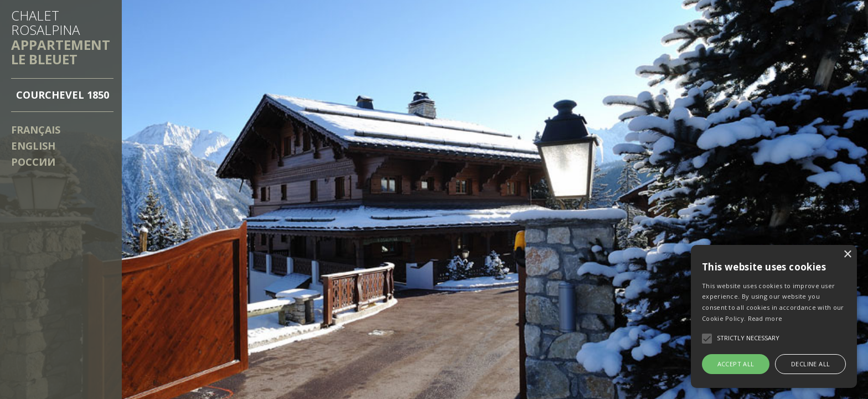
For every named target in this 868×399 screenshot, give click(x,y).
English (33, 146)
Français (36, 130)
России (33, 162)
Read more (765, 318)
